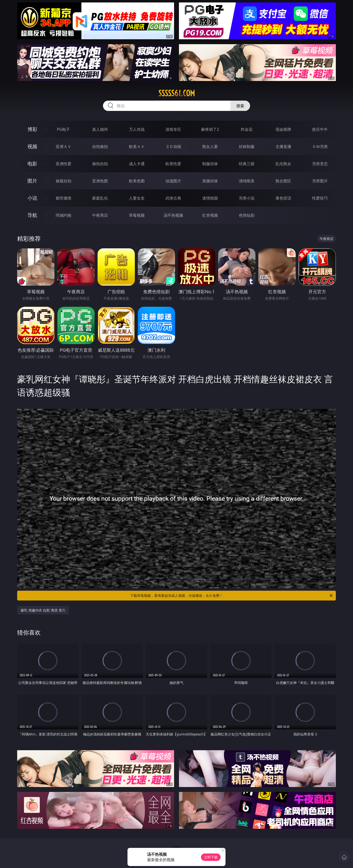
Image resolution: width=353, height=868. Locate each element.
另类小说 (247, 198)
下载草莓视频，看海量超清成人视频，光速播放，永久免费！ (232, 596)
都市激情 (63, 198)
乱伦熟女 (283, 164)
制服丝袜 (210, 164)
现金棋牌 (283, 129)
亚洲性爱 (63, 164)
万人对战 (137, 129)
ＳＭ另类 (320, 147)
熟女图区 (283, 181)
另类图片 (320, 181)
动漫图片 (173, 181)
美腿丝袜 (210, 181)
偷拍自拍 (100, 164)
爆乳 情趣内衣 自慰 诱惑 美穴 (43, 610)
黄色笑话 (283, 198)
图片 (32, 181)
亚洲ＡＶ (63, 147)
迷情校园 (210, 198)
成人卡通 (137, 164)
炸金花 (247, 129)
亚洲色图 (100, 181)
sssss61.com (177, 93)
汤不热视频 (173, 215)
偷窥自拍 (63, 181)
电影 (32, 164)
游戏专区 (173, 129)
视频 (32, 146)
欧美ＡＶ (137, 147)
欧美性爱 (173, 164)
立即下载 (211, 857)
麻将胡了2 (210, 129)
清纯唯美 (247, 181)
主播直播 (283, 147)
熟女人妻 (210, 147)
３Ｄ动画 (173, 147)
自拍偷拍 (100, 147)
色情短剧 (247, 215)
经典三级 (247, 164)
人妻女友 (137, 198)
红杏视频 (210, 215)
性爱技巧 (320, 198)
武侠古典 (173, 198)
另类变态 (320, 164)
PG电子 (63, 129)
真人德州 (100, 129)
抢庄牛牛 (320, 129)
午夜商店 (100, 215)
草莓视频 (137, 215)
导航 (32, 215)
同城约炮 (63, 215)
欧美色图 (137, 181)
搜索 (240, 106)
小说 (32, 198)
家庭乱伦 (100, 198)
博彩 (32, 129)
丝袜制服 (247, 147)
